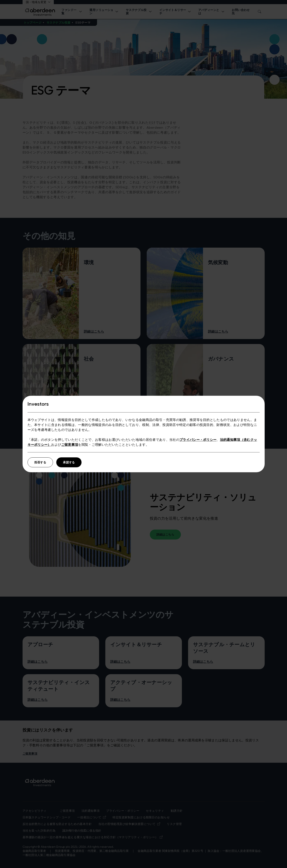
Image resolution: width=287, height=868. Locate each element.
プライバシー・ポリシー (198, 440)
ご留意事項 (70, 445)
